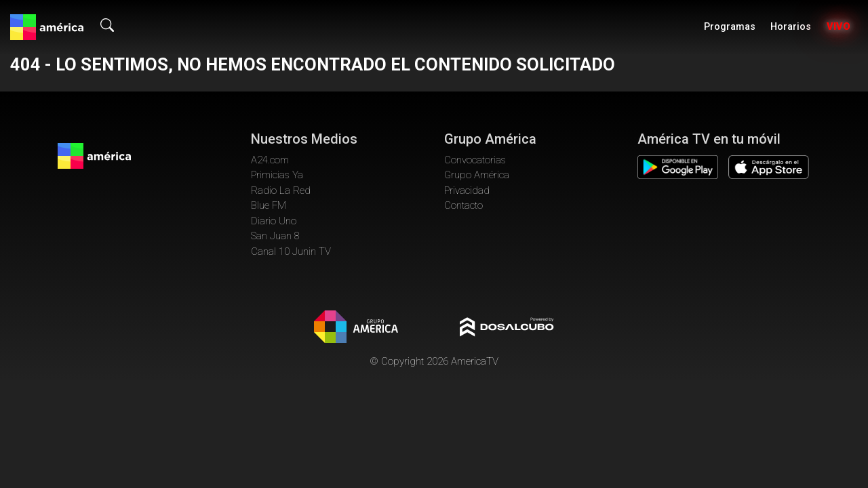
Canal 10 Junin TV (291, 251)
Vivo (839, 27)
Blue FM (269, 205)
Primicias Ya (277, 175)
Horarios (791, 27)
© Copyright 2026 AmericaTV (434, 361)
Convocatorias (475, 160)
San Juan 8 (275, 236)
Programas (730, 27)
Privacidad (467, 190)
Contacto (463, 205)
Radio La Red (281, 190)
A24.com (270, 160)
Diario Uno (274, 221)
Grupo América (477, 175)
